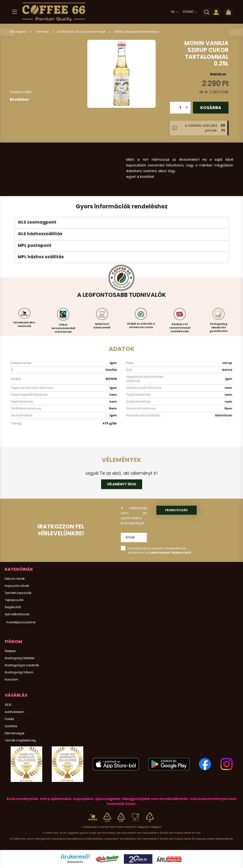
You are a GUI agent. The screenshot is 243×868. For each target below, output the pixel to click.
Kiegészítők (13, 607)
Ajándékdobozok (17, 614)
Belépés (10, 651)
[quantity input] (180, 108)
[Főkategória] (19, 32)
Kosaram (12, 680)
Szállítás (11, 726)
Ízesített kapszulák (18, 593)
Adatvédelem (15, 712)
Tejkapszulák (14, 600)
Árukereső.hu (75, 862)
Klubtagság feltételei (20, 658)
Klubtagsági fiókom (19, 672)
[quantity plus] (187, 108)
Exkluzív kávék (15, 579)
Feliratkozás (176, 510)
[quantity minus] (174, 108)
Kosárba (211, 108)
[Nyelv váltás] (173, 12)
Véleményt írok (122, 484)
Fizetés (9, 719)
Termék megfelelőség (20, 740)
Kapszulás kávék (17, 586)
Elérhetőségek (15, 733)
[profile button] (216, 12)
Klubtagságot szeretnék (22, 665)
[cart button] (229, 12)
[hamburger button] (14, 12)
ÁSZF (8, 705)
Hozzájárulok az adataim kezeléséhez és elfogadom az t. (160, 550)
